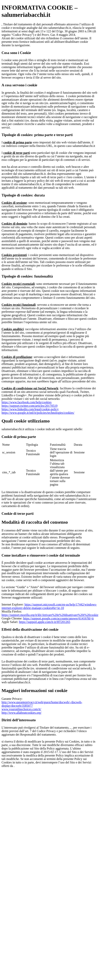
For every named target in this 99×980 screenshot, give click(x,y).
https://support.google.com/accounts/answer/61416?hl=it (58, 618)
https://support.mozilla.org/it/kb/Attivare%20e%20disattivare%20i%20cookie (50, 615)
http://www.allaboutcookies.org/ (22, 713)
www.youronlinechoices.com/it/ (21, 709)
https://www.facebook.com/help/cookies (27, 402)
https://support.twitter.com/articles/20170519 (30, 406)
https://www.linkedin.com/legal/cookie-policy (30, 409)
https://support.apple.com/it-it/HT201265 (45, 622)
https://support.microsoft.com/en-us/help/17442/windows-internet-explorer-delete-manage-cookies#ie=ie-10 (49, 606)
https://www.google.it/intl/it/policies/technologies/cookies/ (38, 413)
